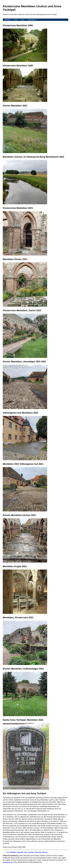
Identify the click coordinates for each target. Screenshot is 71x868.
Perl (8, 852)
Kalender (20, 852)
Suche (16, 20)
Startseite (7, 20)
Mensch (45, 852)
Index (23, 20)
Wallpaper (13, 852)
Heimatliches (32, 20)
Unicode (31, 852)
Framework (38, 852)
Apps (26, 852)
